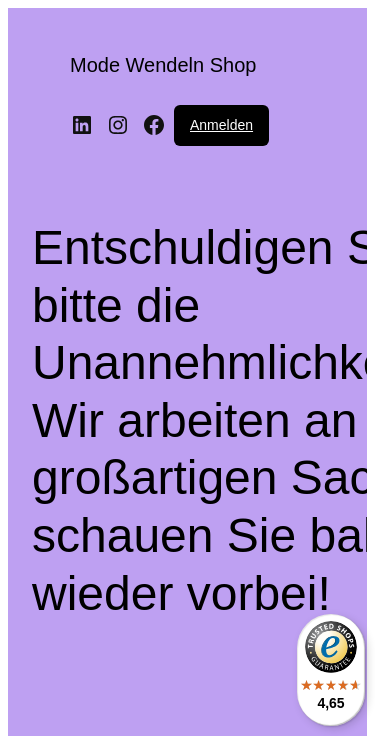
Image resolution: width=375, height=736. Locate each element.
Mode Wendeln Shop (163, 65)
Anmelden (221, 125)
